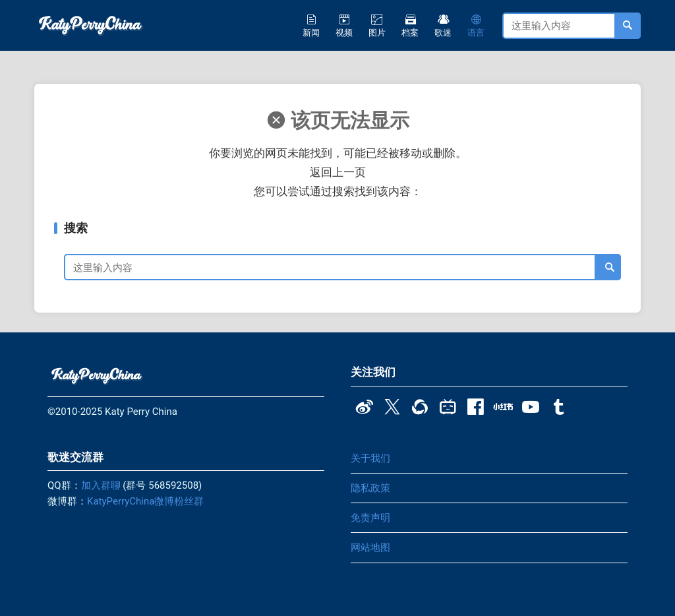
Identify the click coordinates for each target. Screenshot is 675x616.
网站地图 (370, 547)
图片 (377, 26)
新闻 (311, 26)
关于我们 (370, 458)
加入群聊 (101, 485)
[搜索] (608, 267)
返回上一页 (338, 172)
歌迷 (443, 26)
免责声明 (370, 518)
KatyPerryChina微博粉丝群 (145, 501)
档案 (410, 26)
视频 (344, 26)
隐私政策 (370, 488)
